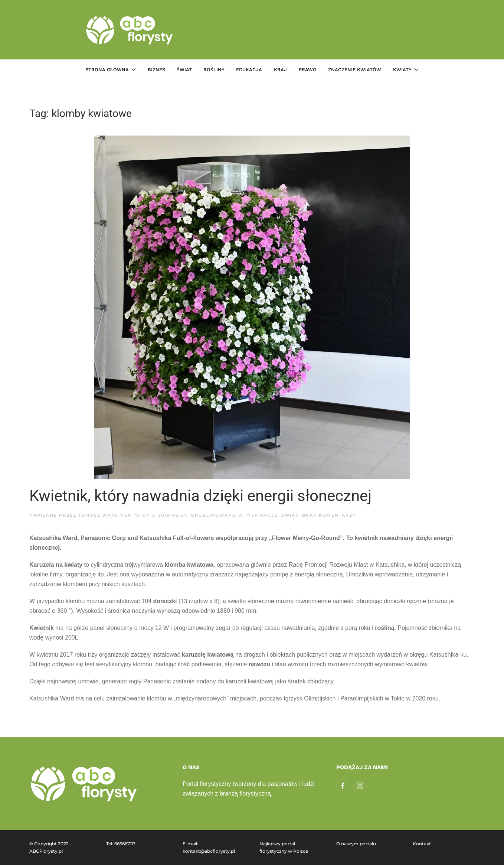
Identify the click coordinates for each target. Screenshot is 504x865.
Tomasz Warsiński (106, 515)
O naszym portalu (356, 844)
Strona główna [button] (111, 70)
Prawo (308, 70)
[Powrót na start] (130, 30)
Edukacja (249, 70)
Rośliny (214, 70)
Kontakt (422, 844)
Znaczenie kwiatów (355, 70)
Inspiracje (261, 515)
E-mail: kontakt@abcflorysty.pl (209, 847)
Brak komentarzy (329, 515)
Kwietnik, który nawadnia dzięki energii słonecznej (200, 496)
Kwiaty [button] (406, 70)
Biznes (156, 70)
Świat (184, 70)
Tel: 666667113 (121, 844)
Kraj (280, 70)
